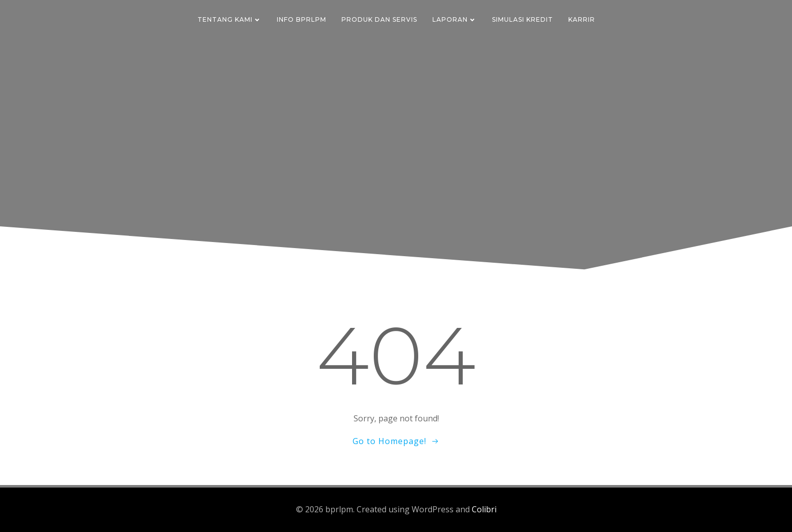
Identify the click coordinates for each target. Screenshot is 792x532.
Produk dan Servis (379, 19)
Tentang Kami (230, 19)
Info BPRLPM (302, 19)
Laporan (455, 19)
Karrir (582, 19)
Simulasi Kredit (523, 19)
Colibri (484, 509)
